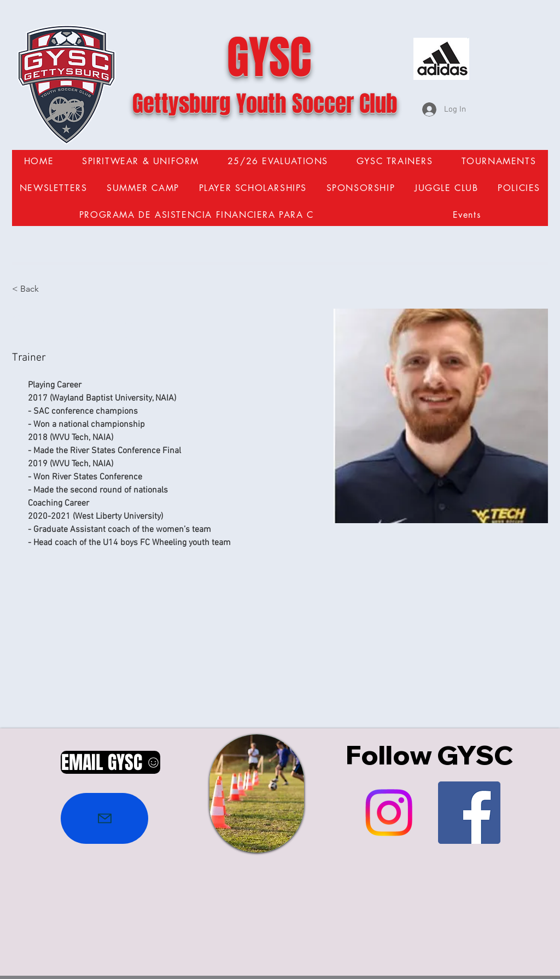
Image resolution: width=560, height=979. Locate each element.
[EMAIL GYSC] (110, 762)
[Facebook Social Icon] (469, 813)
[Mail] (104, 818)
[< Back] (34, 289)
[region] (257, 793)
